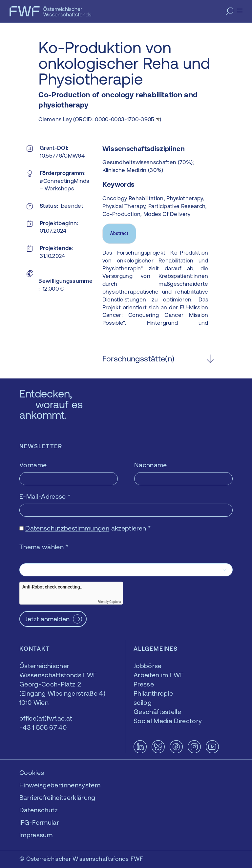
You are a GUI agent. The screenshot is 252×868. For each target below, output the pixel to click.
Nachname (151, 465)
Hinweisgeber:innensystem (60, 785)
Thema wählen (44, 547)
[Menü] (240, 10)
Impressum (36, 835)
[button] (158, 359)
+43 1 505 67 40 (43, 727)
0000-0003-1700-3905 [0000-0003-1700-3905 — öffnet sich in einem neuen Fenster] (125, 119)
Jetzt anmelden (47, 619)
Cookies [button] (32, 772)
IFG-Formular (39, 822)
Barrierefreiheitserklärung (57, 797)
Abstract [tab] (119, 233)
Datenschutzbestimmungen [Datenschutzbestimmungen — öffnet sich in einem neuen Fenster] (67, 528)
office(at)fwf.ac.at (46, 718)
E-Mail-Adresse (45, 496)
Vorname (33, 465)
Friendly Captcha (109, 602)
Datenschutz (39, 810)
